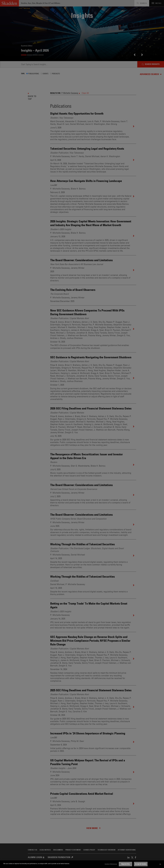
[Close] (160, 864)
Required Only (126, 864)
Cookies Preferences (111, 864)
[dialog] (82, 864)
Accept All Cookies (141, 864)
